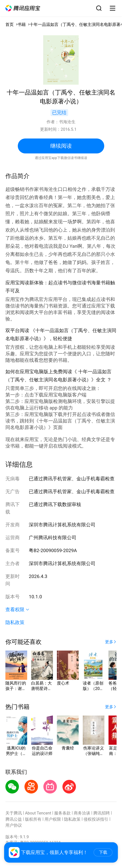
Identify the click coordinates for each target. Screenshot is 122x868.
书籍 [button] (22, 24)
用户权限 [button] (53, 819)
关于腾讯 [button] (14, 813)
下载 (103, 852)
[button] (23, 8)
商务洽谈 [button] (82, 813)
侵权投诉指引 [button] (96, 819)
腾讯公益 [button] (14, 819)
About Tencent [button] (38, 813)
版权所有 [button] (33, 819)
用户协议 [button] (14, 825)
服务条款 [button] (62, 813)
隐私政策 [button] (15, 622)
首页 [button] (10, 24)
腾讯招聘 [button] (102, 813)
